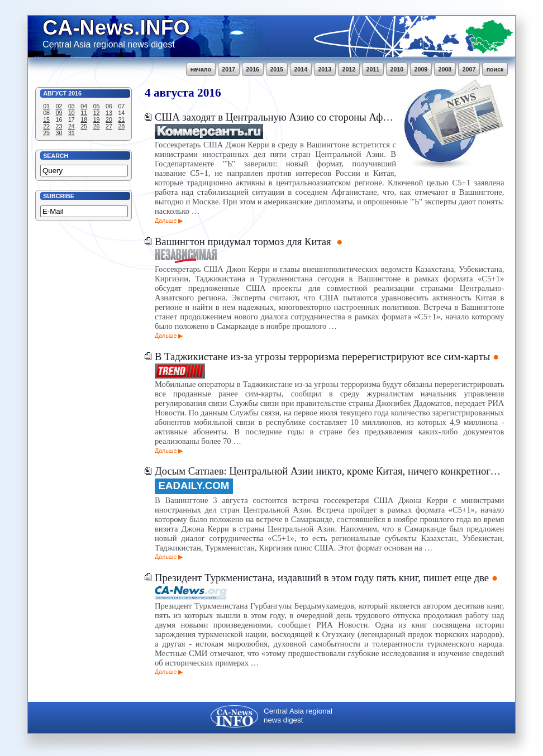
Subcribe (59, 196)
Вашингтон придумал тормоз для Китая (244, 241)
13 (109, 113)
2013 (325, 69)
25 (84, 126)
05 (97, 106)
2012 (349, 69)
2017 (228, 69)
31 (72, 133)
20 (109, 119)
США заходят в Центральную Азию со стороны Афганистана (275, 117)
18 (84, 119)
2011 (373, 69)
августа (174, 93)
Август (55, 93)
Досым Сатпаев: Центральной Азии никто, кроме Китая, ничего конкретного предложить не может (329, 471)
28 (121, 126)
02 (59, 106)
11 (84, 113)
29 (46, 133)
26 (97, 126)
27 (109, 126)
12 (97, 113)
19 (97, 119)
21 (121, 119)
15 (46, 119)
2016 (253, 69)
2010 (397, 69)
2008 (445, 69)
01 (46, 106)
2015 (277, 69)
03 (72, 106)
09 (59, 113)
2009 (421, 69)
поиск (495, 69)
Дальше (166, 221)
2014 (301, 69)
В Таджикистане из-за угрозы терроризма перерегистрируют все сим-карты (322, 357)
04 (84, 106)
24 (72, 126)
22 (46, 126)
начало (201, 69)
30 (59, 133)
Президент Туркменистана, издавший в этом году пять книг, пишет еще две (322, 578)
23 (59, 126)
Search (56, 156)
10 (72, 113)
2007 (469, 69)
